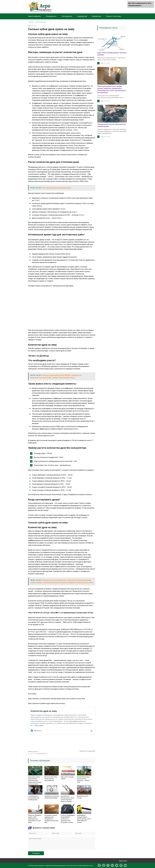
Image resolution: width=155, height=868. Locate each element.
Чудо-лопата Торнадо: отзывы (67, 778)
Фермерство (97, 16)
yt (104, 865)
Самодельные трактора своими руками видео (52, 797)
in (121, 865)
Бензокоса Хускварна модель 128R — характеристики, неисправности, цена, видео (35, 819)
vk (125, 865)
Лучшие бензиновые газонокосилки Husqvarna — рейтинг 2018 (83, 780)
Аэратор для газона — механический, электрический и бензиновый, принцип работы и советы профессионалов (35, 781)
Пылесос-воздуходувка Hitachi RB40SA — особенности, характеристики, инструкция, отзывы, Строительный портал (68, 820)
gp (112, 865)
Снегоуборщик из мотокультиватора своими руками (34, 798)
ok (99, 865)
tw (117, 865)
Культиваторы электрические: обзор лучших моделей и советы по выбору (67, 799)
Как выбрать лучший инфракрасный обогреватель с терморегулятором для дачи (51, 819)
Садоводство (82, 16)
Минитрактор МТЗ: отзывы (83, 797)
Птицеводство (51, 16)
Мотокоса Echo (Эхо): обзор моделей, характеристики (51, 779)
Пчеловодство (67, 16)
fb (108, 865)
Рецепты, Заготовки (113, 16)
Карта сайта (123, 861)
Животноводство (34, 16)
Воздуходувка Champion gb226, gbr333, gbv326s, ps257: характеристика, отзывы (84, 819)
